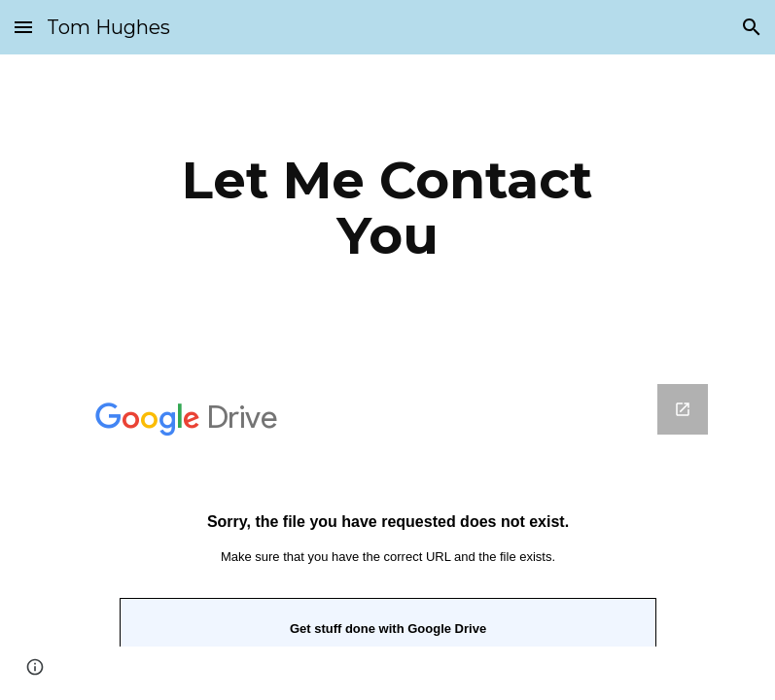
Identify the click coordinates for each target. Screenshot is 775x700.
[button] (23, 27)
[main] (388, 208)
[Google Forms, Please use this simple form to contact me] (388, 515)
